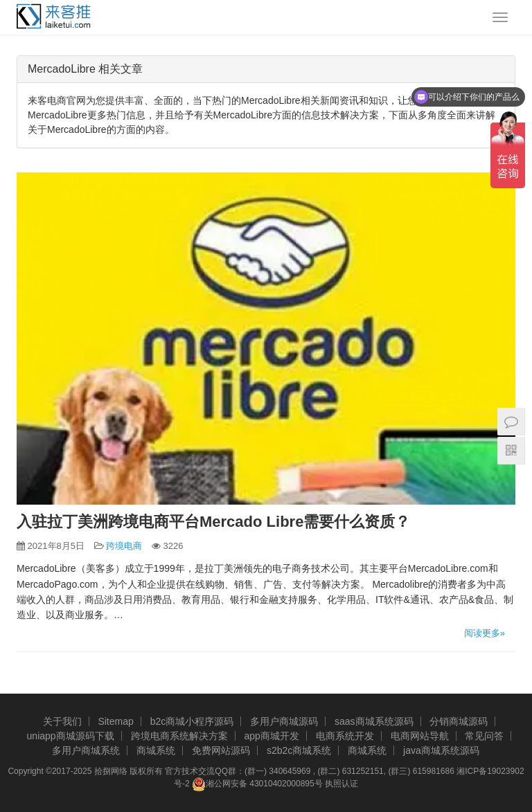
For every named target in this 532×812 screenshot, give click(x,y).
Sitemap (115, 721)
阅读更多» (485, 633)
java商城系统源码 (441, 750)
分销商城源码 (459, 721)
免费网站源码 (221, 750)
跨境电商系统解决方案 (179, 736)
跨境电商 (124, 546)
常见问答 (484, 736)
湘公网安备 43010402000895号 (257, 784)
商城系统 (156, 750)
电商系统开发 (345, 736)
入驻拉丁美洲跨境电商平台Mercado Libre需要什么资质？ (213, 522)
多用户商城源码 (284, 721)
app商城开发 (271, 736)
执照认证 (342, 784)
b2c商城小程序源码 (192, 721)
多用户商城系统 (86, 750)
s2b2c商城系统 (299, 750)
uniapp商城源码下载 (71, 736)
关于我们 (62, 721)
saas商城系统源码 (374, 721)
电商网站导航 (420, 736)
